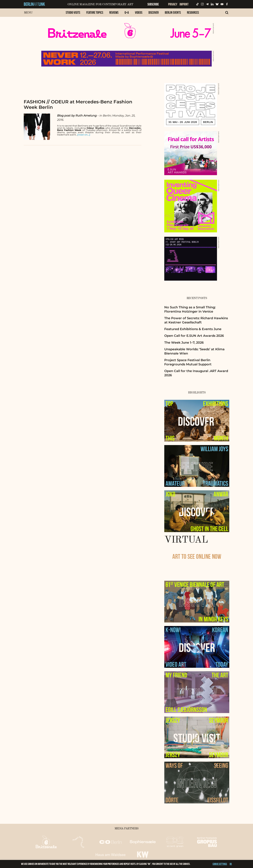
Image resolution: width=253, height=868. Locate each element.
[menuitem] (73, 14)
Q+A (127, 12)
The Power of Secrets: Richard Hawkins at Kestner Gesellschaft (196, 320)
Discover (154, 12)
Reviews (114, 12)
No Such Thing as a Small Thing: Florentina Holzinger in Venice (190, 309)
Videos (139, 12)
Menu (28, 13)
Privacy (173, 4)
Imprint (184, 4)
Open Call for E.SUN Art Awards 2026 (194, 336)
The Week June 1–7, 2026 (184, 343)
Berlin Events (173, 12)
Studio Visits (73, 12)
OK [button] (231, 864)
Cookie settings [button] (220, 864)
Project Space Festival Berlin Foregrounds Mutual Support (188, 362)
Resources (193, 12)
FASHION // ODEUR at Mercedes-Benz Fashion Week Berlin (78, 105)
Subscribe (153, 4)
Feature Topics (95, 12)
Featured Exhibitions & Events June (193, 329)
